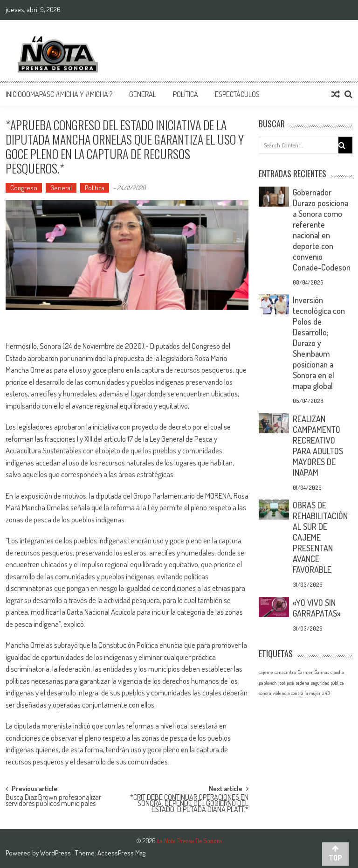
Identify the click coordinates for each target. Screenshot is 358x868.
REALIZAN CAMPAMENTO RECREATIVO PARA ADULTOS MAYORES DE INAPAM (318, 446)
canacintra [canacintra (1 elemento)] (285, 672)
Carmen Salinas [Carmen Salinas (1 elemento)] (313, 672)
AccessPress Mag (121, 853)
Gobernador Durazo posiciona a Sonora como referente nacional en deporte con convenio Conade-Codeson (322, 230)
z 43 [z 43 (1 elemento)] (326, 693)
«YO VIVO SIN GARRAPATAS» (317, 608)
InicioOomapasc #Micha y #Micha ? (59, 94)
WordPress (56, 853)
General (143, 94)
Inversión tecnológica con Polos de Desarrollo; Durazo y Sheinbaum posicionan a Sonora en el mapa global (319, 343)
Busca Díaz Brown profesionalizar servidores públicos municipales (53, 801)
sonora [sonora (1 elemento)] (265, 693)
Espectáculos (237, 94)
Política (186, 94)
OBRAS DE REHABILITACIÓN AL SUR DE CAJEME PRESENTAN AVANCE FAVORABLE (320, 537)
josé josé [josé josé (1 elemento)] (286, 683)
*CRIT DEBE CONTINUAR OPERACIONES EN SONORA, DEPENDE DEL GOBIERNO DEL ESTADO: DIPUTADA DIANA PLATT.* (189, 802)
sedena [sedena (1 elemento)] (303, 683)
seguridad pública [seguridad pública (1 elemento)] (327, 683)
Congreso (24, 188)
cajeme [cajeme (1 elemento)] (266, 672)
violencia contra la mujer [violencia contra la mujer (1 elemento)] (297, 693)
